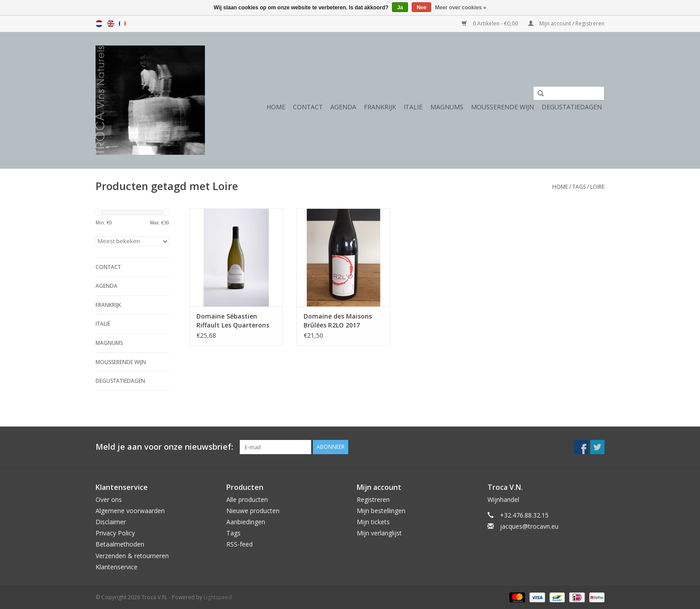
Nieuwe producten (253, 511)
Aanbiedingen (246, 522)
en (111, 24)
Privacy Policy (115, 533)
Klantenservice (117, 567)
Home (276, 107)
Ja (400, 8)
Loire (597, 187)
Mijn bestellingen (381, 511)
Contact (308, 107)
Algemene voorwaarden (130, 511)
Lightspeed (218, 597)
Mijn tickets (373, 522)
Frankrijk (380, 107)
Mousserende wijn (502, 107)
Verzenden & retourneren (132, 556)
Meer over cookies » (461, 8)
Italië (413, 107)
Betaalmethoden (120, 544)
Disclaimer (111, 522)
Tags (579, 187)
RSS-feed (240, 544)
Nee (421, 8)
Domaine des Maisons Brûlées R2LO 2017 (338, 321)
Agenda (343, 107)
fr (122, 24)
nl (99, 24)
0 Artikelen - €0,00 (490, 23)
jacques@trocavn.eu (529, 526)
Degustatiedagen (572, 107)
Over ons (109, 499)
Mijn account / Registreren (566, 23)
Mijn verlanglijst (379, 533)
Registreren (373, 499)
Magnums (447, 107)
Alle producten (247, 499)
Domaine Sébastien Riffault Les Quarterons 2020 (233, 321)
